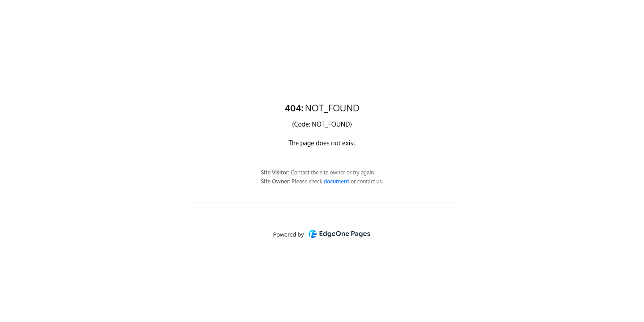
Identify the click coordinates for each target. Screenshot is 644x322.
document (337, 181)
